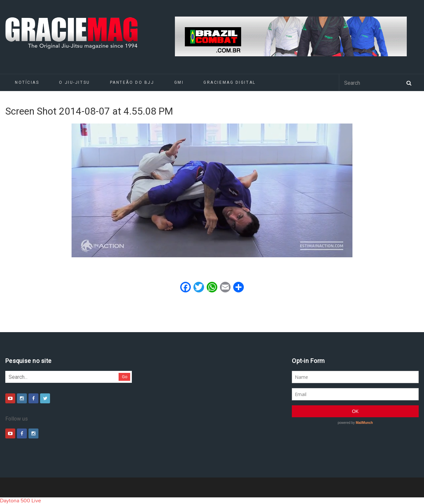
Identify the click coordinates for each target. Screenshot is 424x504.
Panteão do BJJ (132, 82)
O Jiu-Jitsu (74, 82)
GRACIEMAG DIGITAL (230, 82)
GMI (179, 82)
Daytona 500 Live (21, 501)
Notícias (27, 82)
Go (125, 377)
